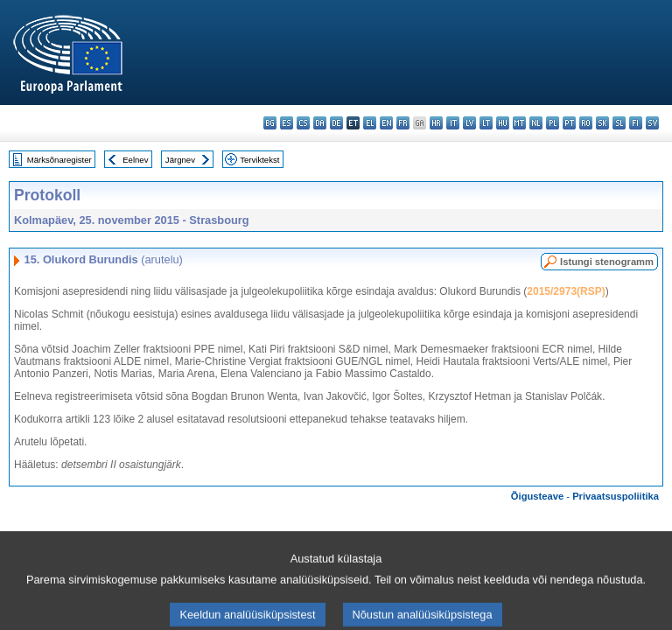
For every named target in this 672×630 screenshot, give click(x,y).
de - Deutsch (336, 123)
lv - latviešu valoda (469, 123)
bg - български (270, 123)
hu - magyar (503, 123)
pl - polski (553, 123)
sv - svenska (652, 123)
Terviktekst (259, 160)
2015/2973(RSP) (566, 291)
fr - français (403, 123)
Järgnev (180, 160)
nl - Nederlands (536, 123)
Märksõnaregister (59, 160)
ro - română (586, 123)
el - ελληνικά (370, 123)
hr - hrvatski (436, 123)
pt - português (569, 123)
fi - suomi (636, 123)
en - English (386, 123)
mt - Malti (519, 123)
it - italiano (453, 123)
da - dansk (320, 123)
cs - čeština (303, 123)
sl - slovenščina (619, 123)
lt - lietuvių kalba (486, 123)
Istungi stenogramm (607, 262)
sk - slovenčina (602, 123)
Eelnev (135, 160)
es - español (287, 123)
